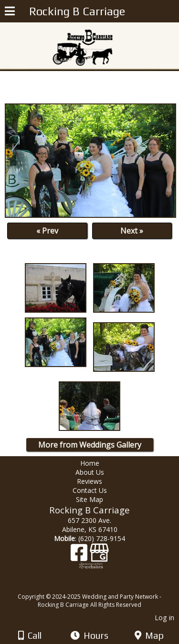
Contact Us (90, 490)
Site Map (89, 499)
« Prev (47, 231)
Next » (132, 231)
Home (90, 463)
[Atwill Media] (98, 586)
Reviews (89, 481)
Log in (164, 618)
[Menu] (10, 12)
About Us (90, 472)
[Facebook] (80, 556)
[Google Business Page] (99, 556)
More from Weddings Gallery (90, 445)
